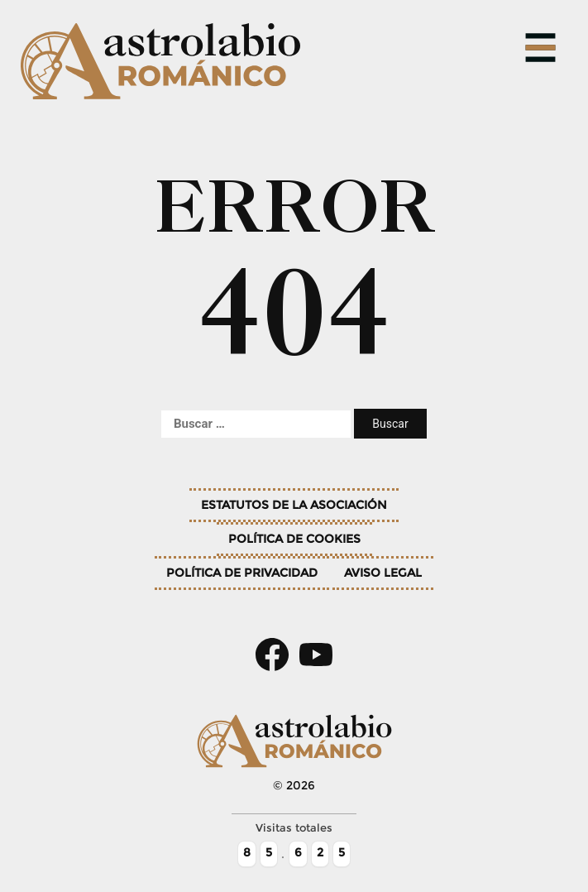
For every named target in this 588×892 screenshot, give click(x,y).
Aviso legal (383, 573)
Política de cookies (294, 539)
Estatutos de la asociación (294, 505)
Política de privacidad (242, 573)
